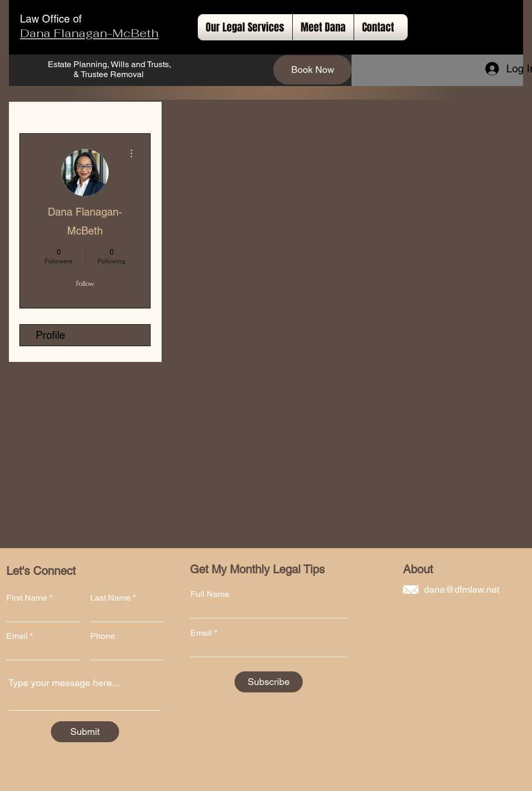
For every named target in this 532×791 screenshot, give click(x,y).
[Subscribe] (269, 682)
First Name (27, 598)
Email (17, 636)
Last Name (110, 598)
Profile (50, 335)
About (418, 569)
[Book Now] (312, 70)
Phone (103, 636)
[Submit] (85, 732)
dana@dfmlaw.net (462, 589)
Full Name (210, 594)
